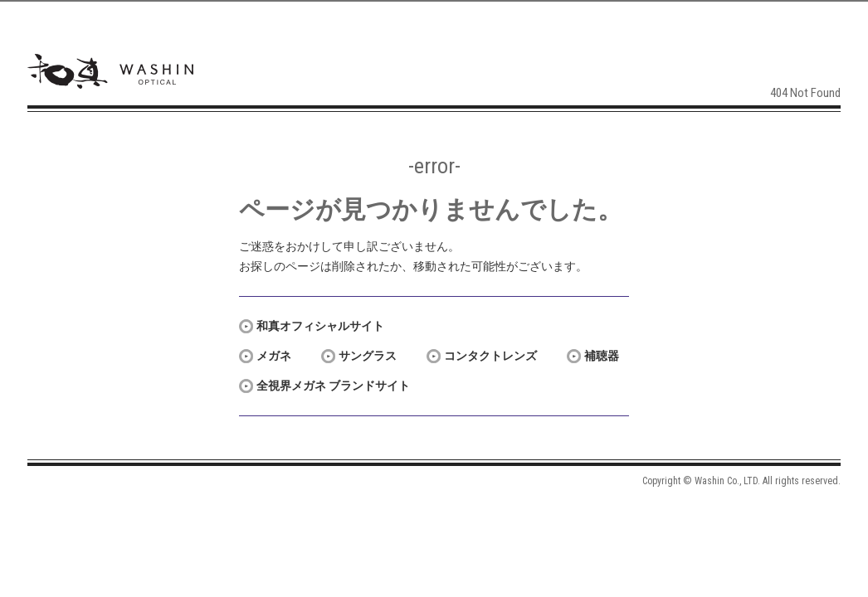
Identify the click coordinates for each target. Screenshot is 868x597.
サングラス (368, 356)
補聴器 (602, 356)
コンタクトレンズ (490, 356)
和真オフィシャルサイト (320, 326)
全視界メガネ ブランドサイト (333, 386)
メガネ (274, 356)
